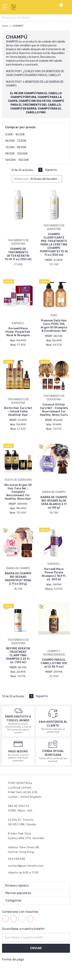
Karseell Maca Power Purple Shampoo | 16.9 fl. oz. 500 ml (54, 574)
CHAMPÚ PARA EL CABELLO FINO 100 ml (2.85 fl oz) (54, 663)
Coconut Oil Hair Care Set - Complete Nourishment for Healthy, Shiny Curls (54, 410)
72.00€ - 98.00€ (16, 147)
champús (37, 53)
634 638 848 (16, 859)
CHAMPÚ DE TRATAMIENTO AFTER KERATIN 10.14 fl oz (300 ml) (18, 254)
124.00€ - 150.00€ (17, 160)
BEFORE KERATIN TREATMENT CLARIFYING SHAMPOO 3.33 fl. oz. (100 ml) (18, 655)
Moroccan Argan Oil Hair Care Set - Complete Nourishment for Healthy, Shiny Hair (18, 492)
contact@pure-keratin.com (26, 866)
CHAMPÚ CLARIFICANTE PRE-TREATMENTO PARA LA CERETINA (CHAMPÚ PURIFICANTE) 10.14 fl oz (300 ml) (54, 245)
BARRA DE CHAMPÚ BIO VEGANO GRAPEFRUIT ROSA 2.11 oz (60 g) (18, 579)
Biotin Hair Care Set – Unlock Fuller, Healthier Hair (18, 412)
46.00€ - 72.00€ (16, 141)
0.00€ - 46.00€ (15, 134)
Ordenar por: (22, 179)
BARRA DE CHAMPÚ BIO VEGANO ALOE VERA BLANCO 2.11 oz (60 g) (54, 502)
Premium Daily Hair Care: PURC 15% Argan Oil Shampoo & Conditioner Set (54, 326)
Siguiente (53, 170)
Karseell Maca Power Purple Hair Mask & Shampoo (18, 332)
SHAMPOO (12, 42)
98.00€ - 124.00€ (16, 154)
